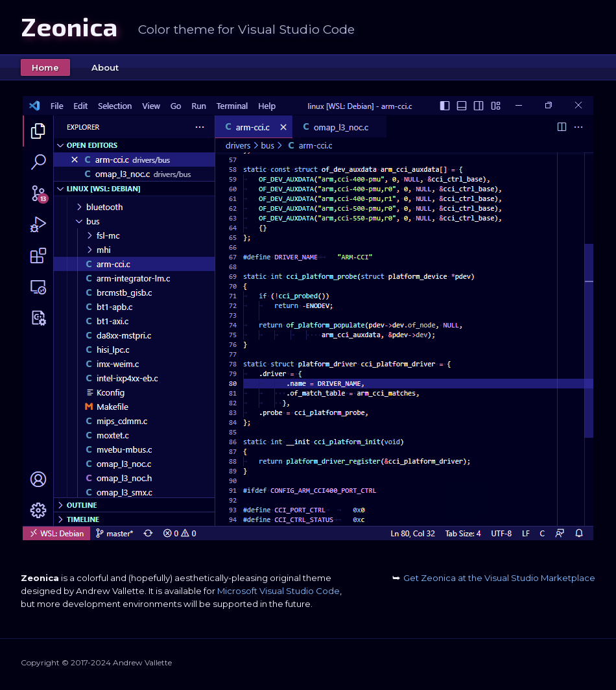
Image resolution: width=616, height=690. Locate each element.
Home (45, 67)
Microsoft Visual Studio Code (278, 591)
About (105, 67)
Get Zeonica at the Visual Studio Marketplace (494, 578)
